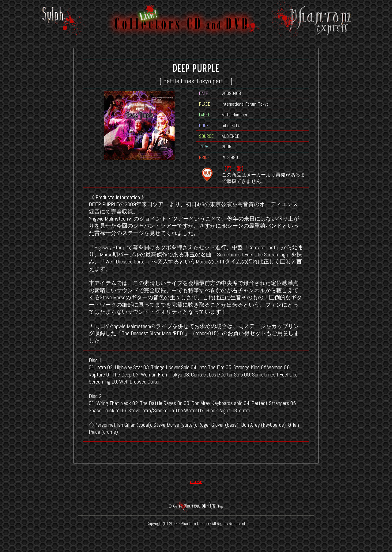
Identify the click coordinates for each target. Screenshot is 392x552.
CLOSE (196, 482)
